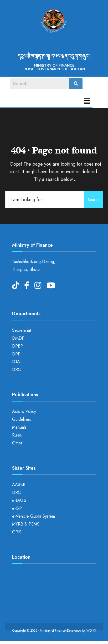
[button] (87, 102)
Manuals (19, 427)
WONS (91, 631)
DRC (16, 370)
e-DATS (19, 500)
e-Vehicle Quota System (34, 516)
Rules (17, 435)
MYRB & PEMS (26, 524)
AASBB (19, 485)
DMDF (18, 338)
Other (17, 443)
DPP (16, 354)
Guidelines (22, 419)
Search (94, 200)
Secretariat (22, 330)
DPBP (18, 346)
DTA (16, 362)
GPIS (17, 532)
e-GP (17, 508)
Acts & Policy (24, 411)
